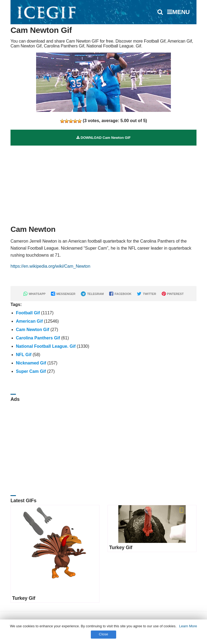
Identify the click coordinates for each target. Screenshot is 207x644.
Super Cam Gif (31, 371)
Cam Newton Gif (33, 330)
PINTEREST (173, 294)
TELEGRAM (92, 294)
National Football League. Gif (46, 346)
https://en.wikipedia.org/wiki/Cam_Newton (50, 266)
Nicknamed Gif (31, 363)
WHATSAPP (34, 294)
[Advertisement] (103, 183)
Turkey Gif (24, 598)
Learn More (188, 626)
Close (104, 634)
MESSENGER (63, 294)
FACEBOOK (120, 294)
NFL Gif (24, 355)
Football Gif (28, 313)
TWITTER (146, 294)
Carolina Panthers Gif (38, 338)
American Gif (29, 321)
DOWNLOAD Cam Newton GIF (103, 138)
